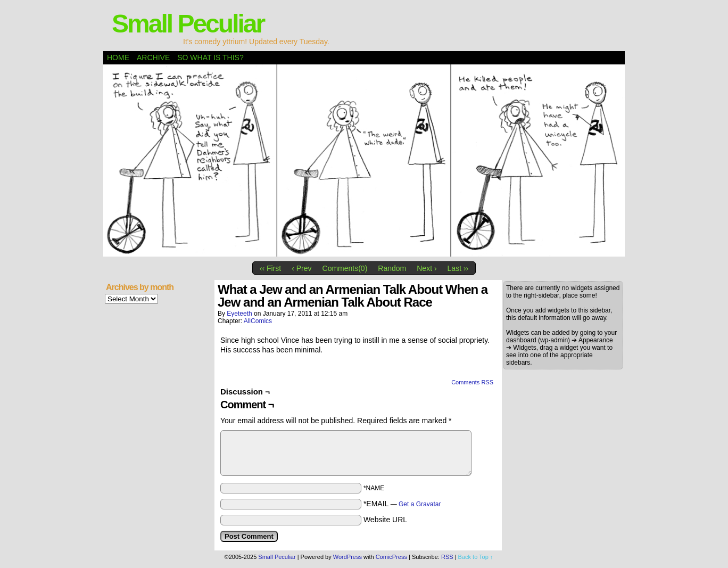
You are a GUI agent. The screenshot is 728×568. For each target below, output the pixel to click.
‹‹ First (270, 268)
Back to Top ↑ (476, 557)
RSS (447, 557)
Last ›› (458, 268)
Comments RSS (472, 382)
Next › (427, 268)
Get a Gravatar (420, 504)
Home (118, 57)
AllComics (258, 321)
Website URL (385, 520)
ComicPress (391, 557)
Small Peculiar (188, 24)
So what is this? (210, 57)
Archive (153, 57)
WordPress (348, 557)
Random (392, 268)
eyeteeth (239, 314)
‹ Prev (301, 268)
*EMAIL (402, 504)
